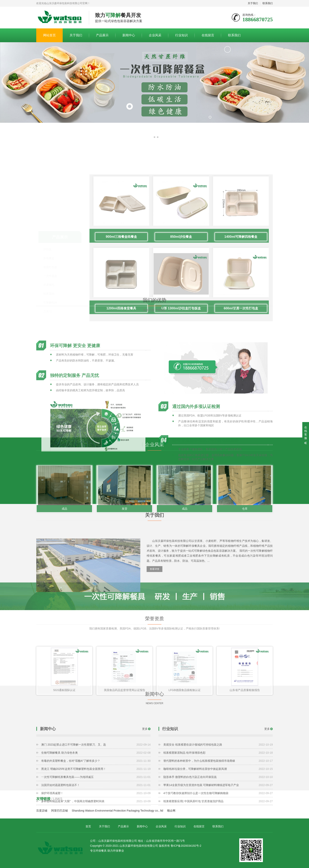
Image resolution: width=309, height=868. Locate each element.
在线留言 (208, 35)
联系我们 (268, 3)
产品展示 (102, 35)
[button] (151, 137)
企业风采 (155, 35)
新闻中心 (129, 35)
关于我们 (253, 3)
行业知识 (181, 35)
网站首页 (49, 35)
